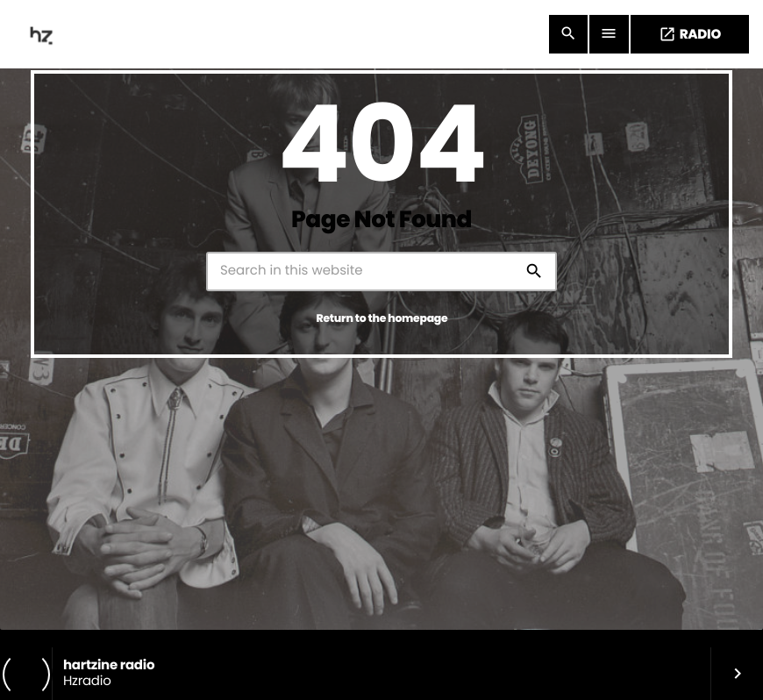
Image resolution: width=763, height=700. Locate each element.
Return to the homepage (382, 319)
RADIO (690, 35)
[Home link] (43, 34)
